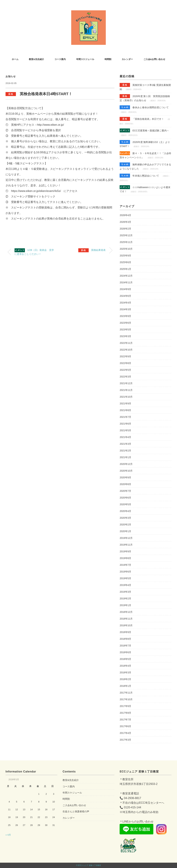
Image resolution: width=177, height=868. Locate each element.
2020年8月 (125, 484)
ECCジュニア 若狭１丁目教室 (89, 865)
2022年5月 (125, 370)
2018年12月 (126, 612)
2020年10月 (126, 471)
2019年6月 (125, 572)
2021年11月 (126, 390)
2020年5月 (125, 504)
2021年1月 (125, 457)
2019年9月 (125, 551)
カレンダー (127, 59)
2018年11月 (126, 619)
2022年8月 (125, 363)
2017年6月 (125, 726)
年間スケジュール (85, 59)
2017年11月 (126, 693)
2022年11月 (126, 343)
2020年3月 (125, 518)
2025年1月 (125, 269)
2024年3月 (125, 309)
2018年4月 (125, 666)
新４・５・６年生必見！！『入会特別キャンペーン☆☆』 (145, 155)
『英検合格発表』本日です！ (142, 119)
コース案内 (60, 59)
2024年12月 (126, 276)
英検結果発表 (92, 250)
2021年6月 (125, 424)
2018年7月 (125, 646)
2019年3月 (125, 592)
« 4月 (8, 835)
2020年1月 (125, 531)
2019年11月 (126, 545)
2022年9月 (125, 356)
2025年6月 (125, 262)
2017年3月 (125, 740)
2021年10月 (126, 397)
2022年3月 (125, 377)
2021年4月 (125, 437)
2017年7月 (125, 720)
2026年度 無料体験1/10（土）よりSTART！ (145, 144)
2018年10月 (126, 625)
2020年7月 (125, 491)
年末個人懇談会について (139, 176)
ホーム (15, 59)
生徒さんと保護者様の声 (76, 811)
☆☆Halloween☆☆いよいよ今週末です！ (145, 189)
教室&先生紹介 (36, 59)
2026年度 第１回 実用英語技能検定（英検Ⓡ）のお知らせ (145, 98)
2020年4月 (125, 511)
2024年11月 (126, 282)
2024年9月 (125, 289)
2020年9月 (125, 477)
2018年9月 (125, 632)
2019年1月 (125, 605)
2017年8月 (125, 713)
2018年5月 (125, 659)
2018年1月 (125, 686)
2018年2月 (125, 679)
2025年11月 (126, 242)
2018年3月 (125, 672)
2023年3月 (125, 336)
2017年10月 (126, 699)
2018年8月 (125, 639)
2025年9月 (125, 256)
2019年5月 (125, 578)
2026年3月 (125, 222)
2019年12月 (126, 538)
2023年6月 (125, 323)
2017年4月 (125, 733)
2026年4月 (125, 215)
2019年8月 (125, 558)
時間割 (108, 59)
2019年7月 (125, 565)
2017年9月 (125, 706)
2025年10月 (126, 249)
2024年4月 (125, 303)
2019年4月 (125, 585)
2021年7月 (125, 417)
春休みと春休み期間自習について (144, 107)
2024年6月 (125, 296)
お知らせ (11, 76)
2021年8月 (125, 410)
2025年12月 (126, 235)
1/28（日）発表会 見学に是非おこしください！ (34, 252)
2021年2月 (125, 451)
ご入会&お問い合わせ (154, 59)
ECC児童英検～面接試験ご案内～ (144, 130)
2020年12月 (126, 464)
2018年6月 (125, 652)
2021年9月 (125, 403)
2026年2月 (125, 229)
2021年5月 (125, 430)
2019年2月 (125, 598)
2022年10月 (126, 350)
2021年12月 (126, 383)
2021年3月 (125, 444)
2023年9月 (125, 316)
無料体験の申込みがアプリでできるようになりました (145, 166)
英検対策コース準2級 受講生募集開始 (145, 87)
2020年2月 (125, 525)
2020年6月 (125, 498)
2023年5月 (125, 330)
